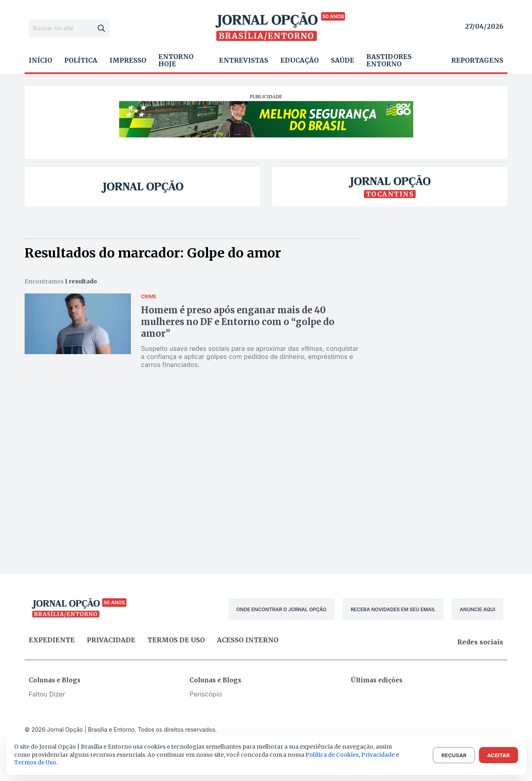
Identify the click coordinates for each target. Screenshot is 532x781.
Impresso (128, 60)
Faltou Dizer (47, 694)
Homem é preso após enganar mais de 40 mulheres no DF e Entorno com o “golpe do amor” (238, 322)
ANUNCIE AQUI (477, 609)
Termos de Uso (35, 762)
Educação (300, 60)
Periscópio (206, 694)
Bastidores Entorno (389, 60)
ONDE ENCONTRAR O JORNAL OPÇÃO (281, 609)
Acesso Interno (248, 640)
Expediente (52, 640)
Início (40, 60)
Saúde (343, 60)
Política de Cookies (332, 755)
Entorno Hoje (176, 60)
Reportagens (477, 60)
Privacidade (111, 640)
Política (81, 60)
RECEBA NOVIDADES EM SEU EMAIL (393, 609)
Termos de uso (176, 640)
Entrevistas (244, 60)
